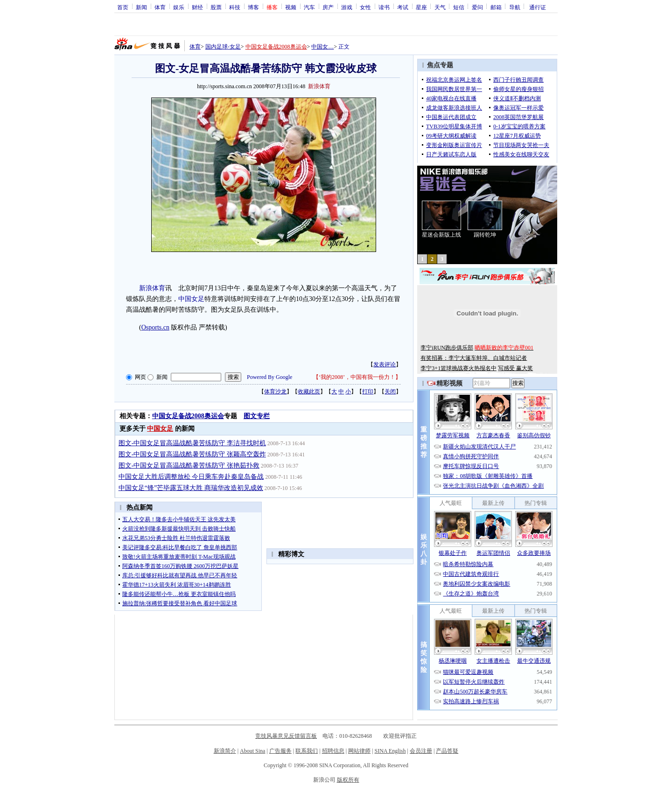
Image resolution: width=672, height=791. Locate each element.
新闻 (141, 7)
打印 (368, 392)
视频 (291, 7)
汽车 (309, 7)
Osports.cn (155, 327)
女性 (365, 7)
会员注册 (421, 751)
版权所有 (348, 780)
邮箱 (496, 7)
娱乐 (179, 7)
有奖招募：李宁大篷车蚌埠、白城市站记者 (474, 358)
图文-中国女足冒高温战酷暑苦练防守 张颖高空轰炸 (192, 454)
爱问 (477, 7)
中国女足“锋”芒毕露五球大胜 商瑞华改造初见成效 (191, 488)
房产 (328, 7)
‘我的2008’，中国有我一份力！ (357, 377)
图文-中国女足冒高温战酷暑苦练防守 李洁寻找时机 (192, 443)
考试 (403, 7)
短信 (459, 7)
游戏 (347, 7)
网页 (140, 377)
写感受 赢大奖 (515, 368)
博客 (253, 7)
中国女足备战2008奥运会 (276, 47)
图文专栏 (257, 416)
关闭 (390, 392)
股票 (216, 7)
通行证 (538, 7)
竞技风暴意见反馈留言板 (286, 736)
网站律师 (359, 751)
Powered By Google (269, 377)
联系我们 (307, 751)
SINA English (390, 751)
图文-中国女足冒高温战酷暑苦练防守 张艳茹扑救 (189, 465)
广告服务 (280, 751)
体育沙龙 (275, 392)
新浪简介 (225, 751)
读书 (384, 7)
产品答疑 (447, 751)
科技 (235, 7)
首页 (123, 7)
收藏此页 (309, 392)
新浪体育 (152, 288)
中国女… (322, 47)
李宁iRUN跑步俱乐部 (447, 348)
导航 (515, 7)
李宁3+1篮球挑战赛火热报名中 (458, 368)
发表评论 (385, 364)
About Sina (252, 751)
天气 (440, 7)
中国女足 (191, 299)
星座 (421, 7)
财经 (197, 7)
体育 (160, 7)
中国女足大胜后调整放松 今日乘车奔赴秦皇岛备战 (191, 477)
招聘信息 (333, 751)
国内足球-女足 (223, 47)
